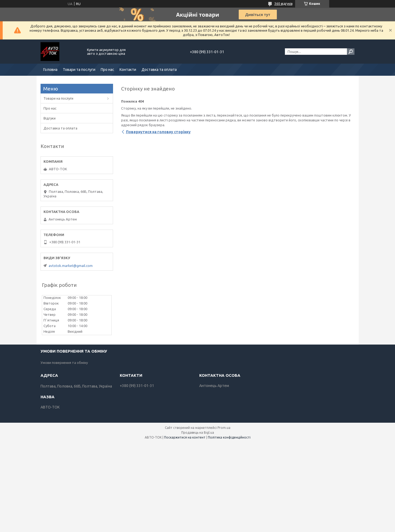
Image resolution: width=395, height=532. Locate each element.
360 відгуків (283, 4)
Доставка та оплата (159, 70)
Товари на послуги (58, 98)
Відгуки (50, 118)
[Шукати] (351, 52)
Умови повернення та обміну (64, 363)
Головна (50, 70)
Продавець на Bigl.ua (198, 433)
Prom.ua (224, 428)
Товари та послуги (79, 70)
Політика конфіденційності (229, 437)
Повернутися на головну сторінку (158, 132)
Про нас (107, 70)
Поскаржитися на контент (185, 437)
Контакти (128, 70)
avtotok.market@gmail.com (71, 266)
